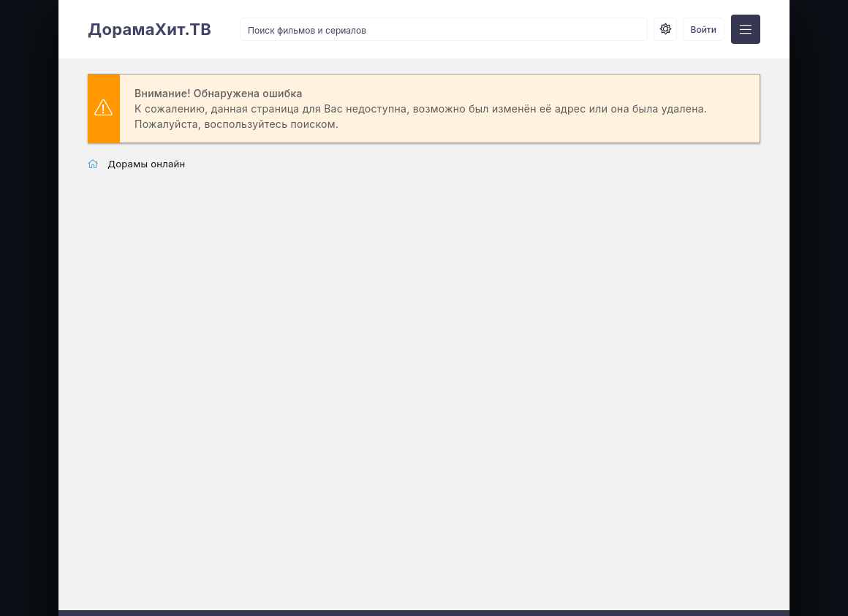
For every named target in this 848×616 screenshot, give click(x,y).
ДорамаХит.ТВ (149, 29)
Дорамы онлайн (146, 164)
